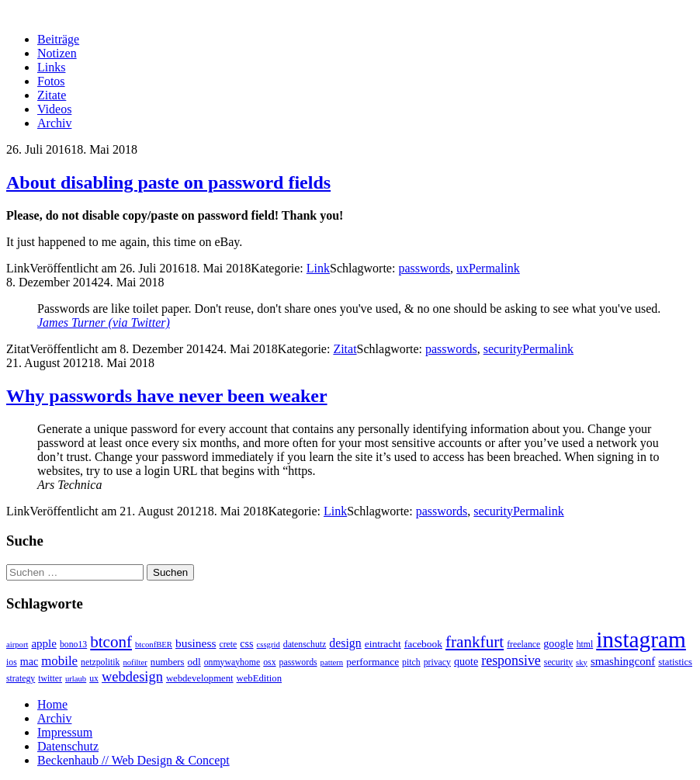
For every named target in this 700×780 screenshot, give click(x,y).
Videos (54, 109)
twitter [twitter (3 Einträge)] (50, 679)
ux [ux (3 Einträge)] (94, 679)
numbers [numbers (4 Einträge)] (168, 662)
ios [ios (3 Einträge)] (12, 662)
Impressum (65, 732)
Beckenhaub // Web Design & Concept (133, 760)
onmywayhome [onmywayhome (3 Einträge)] (232, 662)
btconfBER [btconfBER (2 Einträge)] (154, 645)
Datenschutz (68, 746)
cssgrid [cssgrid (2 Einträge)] (269, 645)
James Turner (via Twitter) (104, 322)
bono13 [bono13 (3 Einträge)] (73, 645)
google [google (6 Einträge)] (558, 643)
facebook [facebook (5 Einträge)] (423, 644)
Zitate (52, 95)
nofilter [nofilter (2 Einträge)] (135, 662)
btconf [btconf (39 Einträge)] (111, 642)
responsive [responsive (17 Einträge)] (511, 660)
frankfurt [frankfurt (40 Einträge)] (475, 642)
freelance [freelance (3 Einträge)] (523, 645)
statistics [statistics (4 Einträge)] (675, 662)
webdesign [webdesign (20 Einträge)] (132, 677)
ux (463, 268)
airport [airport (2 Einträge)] (17, 645)
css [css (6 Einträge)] (246, 643)
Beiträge (58, 39)
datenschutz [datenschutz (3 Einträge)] (305, 645)
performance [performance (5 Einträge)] (373, 662)
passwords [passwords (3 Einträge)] (298, 662)
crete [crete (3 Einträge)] (228, 645)
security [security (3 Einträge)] (558, 662)
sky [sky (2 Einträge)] (582, 662)
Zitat (345, 349)
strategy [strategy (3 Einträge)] (21, 679)
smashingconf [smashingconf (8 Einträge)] (623, 661)
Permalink (494, 268)
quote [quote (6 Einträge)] (466, 661)
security (503, 349)
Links (51, 67)
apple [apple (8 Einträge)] (44, 643)
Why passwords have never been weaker (167, 396)
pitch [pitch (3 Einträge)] (411, 662)
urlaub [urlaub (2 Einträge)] (76, 679)
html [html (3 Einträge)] (585, 645)
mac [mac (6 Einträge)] (29, 661)
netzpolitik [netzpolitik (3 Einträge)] (100, 662)
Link (318, 268)
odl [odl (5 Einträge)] (194, 662)
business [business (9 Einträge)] (196, 643)
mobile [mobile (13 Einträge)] (59, 661)
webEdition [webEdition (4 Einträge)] (260, 678)
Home (52, 704)
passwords (424, 268)
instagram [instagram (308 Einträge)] (641, 640)
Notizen (57, 53)
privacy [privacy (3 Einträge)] (437, 662)
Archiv (54, 123)
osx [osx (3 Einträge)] (269, 662)
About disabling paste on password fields (168, 182)
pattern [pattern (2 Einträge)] (332, 662)
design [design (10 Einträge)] (345, 643)
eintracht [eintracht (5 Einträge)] (383, 644)
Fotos (51, 81)
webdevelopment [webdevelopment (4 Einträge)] (200, 678)
